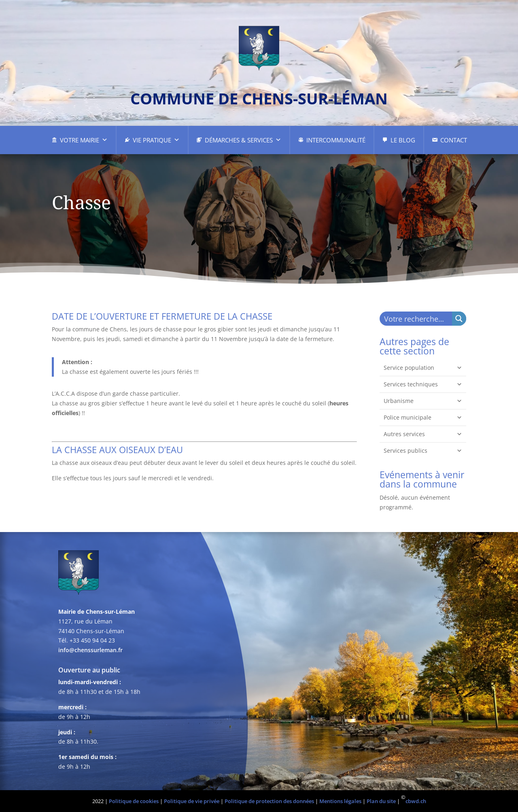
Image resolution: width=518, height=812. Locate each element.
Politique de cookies (134, 801)
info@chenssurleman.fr (90, 650)
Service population (423, 368)
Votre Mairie (84, 140)
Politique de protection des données (269, 801)
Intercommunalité (336, 140)
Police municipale (423, 418)
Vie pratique (156, 140)
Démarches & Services (243, 140)
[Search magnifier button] (459, 319)
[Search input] (416, 319)
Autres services (423, 434)
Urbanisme (423, 401)
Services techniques (423, 384)
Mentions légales (340, 801)
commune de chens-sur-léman (259, 98)
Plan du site (381, 801)
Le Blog (403, 140)
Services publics (423, 451)
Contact (454, 140)
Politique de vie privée (192, 801)
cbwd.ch (416, 801)
